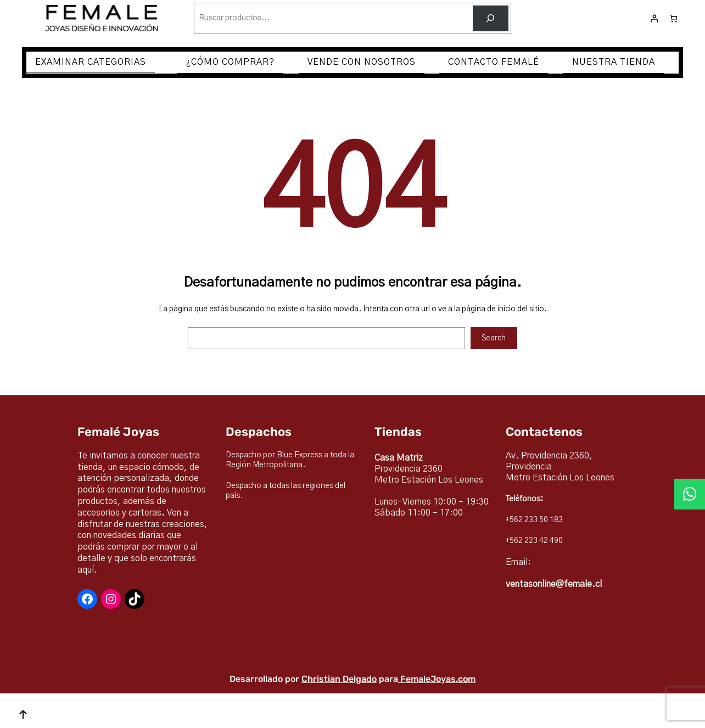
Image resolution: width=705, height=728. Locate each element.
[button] (690, 494)
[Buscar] (491, 18)
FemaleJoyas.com (438, 679)
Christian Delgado (339, 679)
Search (494, 338)
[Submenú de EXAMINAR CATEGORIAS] (160, 63)
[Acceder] (654, 18)
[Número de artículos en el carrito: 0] (673, 18)
